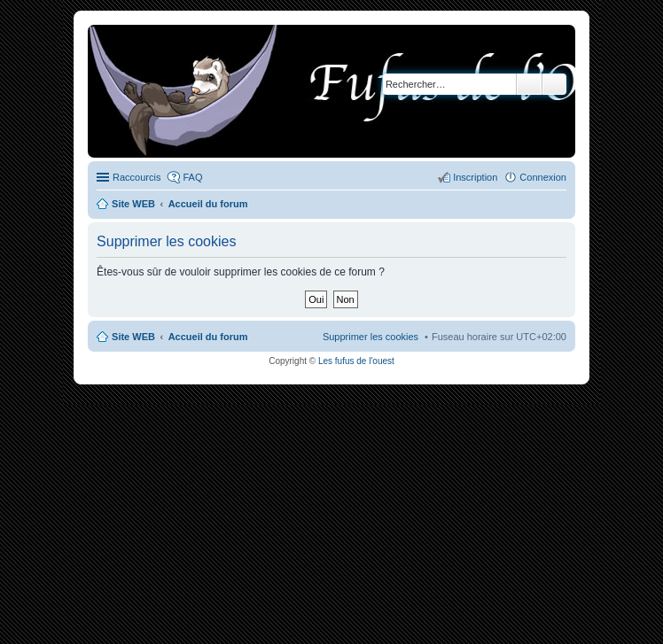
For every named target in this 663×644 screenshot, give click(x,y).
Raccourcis (136, 177)
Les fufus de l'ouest (356, 361)
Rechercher (529, 84)
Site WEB (133, 337)
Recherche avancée (554, 84)
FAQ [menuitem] (192, 177)
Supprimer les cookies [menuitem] (370, 337)
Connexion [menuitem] (543, 177)
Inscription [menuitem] (475, 177)
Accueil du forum (208, 337)
